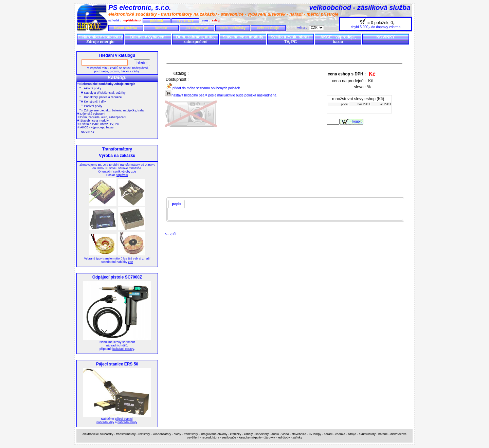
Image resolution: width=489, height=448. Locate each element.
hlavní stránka (125, 28)
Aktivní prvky (91, 88)
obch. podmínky (233, 28)
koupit (358, 121)
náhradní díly (105, 422)
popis (177, 204)
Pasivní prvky (92, 106)
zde (134, 172)
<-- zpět (170, 234)
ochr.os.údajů (268, 28)
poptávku (122, 175)
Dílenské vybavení (148, 37)
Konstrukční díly (93, 102)
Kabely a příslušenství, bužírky (103, 93)
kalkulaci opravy (123, 349)
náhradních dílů (117, 345)
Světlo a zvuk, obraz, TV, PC (290, 39)
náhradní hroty (127, 422)
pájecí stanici (124, 419)
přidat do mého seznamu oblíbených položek (202, 88)
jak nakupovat (197, 28)
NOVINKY (386, 37)
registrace (185, 21)
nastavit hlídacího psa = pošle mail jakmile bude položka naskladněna (221, 95)
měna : (303, 28)
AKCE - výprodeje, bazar (338, 39)
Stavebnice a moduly (243, 37)
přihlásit (156, 21)
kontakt (161, 28)
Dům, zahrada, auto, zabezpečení (195, 39)
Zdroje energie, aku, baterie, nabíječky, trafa (112, 110)
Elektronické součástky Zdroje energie (100, 39)
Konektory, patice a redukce (101, 97)
